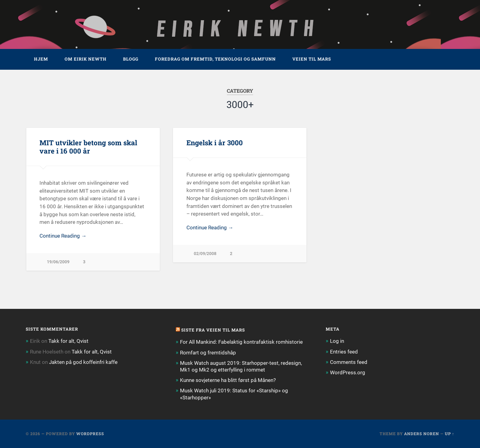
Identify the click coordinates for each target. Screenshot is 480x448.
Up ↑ (450, 434)
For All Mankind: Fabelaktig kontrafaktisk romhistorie (241, 342)
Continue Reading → (63, 236)
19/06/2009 (58, 262)
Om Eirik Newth (86, 59)
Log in (337, 341)
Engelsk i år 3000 (215, 143)
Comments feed (349, 362)
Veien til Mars (312, 59)
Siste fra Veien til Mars (213, 330)
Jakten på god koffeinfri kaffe (83, 362)
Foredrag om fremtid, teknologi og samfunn (215, 59)
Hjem (41, 59)
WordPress (90, 434)
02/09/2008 (205, 254)
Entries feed (344, 352)
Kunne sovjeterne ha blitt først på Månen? (228, 380)
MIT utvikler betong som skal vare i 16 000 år (88, 147)
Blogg (131, 59)
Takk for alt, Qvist (68, 341)
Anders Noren (422, 434)
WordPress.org (348, 372)
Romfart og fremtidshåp (208, 353)
